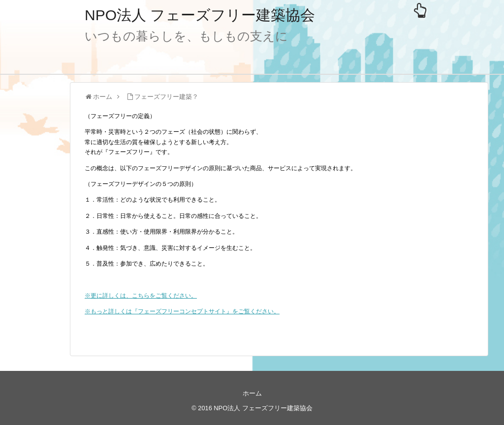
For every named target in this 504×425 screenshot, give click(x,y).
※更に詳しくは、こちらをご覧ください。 (141, 296)
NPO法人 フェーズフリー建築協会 (200, 15)
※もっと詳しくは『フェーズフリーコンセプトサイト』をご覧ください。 (182, 311)
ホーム (252, 393)
